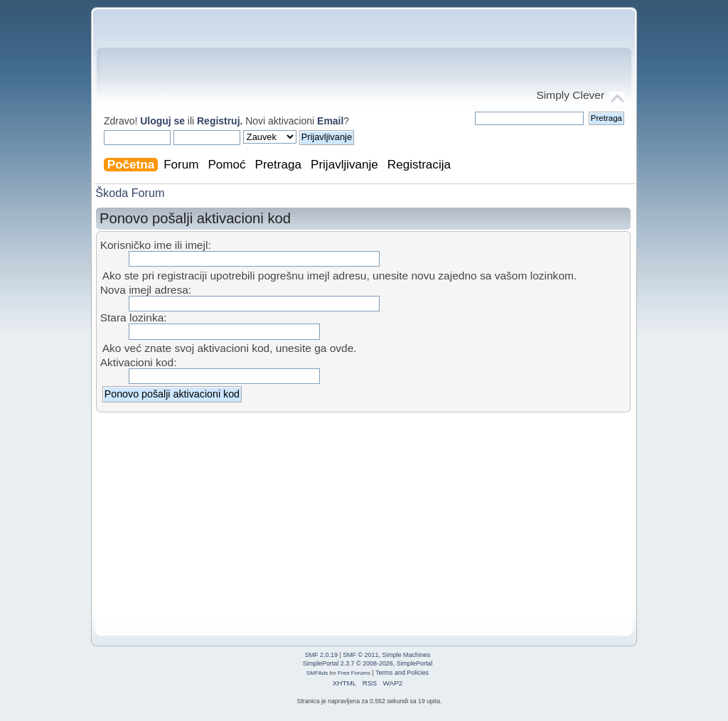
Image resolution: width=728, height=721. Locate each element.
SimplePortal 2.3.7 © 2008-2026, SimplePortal (368, 663)
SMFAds (317, 673)
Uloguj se (162, 121)
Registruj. (221, 121)
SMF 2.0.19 (321, 655)
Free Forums (354, 673)
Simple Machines (406, 655)
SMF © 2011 (360, 655)
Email (330, 121)
